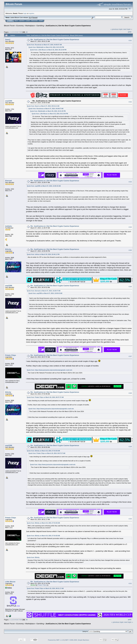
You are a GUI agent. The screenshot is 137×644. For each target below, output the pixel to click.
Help (16, 21)
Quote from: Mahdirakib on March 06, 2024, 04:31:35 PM (46, 47)
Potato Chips (11, 355)
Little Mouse (10, 582)
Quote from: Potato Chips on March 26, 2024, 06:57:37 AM (45, 397)
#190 (130, 519)
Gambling (40, 26)
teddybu (9, 226)
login (25, 13)
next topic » (128, 29)
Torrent (35, 18)
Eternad (8, 181)
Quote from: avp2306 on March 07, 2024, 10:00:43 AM (44, 186)
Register (34, 21)
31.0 (30, 18)
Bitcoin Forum (9, 26)
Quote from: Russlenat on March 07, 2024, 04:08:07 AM (44, 45)
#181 (130, 41)
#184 (130, 227)
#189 (130, 447)
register (31, 13)
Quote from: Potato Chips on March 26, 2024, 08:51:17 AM (45, 588)
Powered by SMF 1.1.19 (56, 640)
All (27, 32)
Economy (20, 26)
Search (22, 21)
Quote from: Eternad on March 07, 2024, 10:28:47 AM (44, 291)
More (41, 21)
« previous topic (117, 29)
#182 (130, 102)
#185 (130, 250)
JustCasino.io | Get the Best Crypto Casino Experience (68, 26)
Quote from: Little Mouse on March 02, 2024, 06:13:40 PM (48, 50)
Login (28, 21)
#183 (130, 182)
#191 (130, 583)
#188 (130, 393)
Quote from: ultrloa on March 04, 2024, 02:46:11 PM (43, 254)
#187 (130, 356)
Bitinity (8, 249)
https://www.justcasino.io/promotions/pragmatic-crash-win (54, 370)
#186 (130, 287)
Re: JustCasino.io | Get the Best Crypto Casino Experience (55, 39)
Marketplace (30, 26)
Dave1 (8, 39)
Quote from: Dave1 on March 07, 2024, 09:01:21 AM (43, 106)
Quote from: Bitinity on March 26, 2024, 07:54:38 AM (43, 451)
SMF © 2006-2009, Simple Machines (77, 640)
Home (10, 21)
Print (130, 32)
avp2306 (9, 101)
